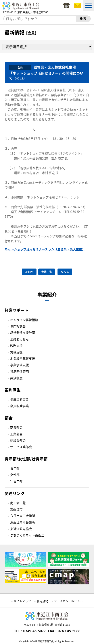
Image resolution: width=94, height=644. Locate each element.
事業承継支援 (19, 365)
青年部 (15, 468)
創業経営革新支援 (23, 358)
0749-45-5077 (35, 631)
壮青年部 (16, 481)
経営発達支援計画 (23, 333)
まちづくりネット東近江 (27, 535)
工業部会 (16, 434)
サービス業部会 (21, 447)
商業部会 (16, 427)
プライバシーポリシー (68, 601)
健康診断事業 (19, 399)
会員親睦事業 (19, 406)
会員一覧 (47, 272)
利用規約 (42, 601)
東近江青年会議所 (23, 522)
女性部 (15, 475)
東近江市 (16, 509)
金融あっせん (19, 339)
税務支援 (16, 346)
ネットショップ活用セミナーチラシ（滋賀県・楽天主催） (45, 249)
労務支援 (16, 352)
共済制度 (16, 378)
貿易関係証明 (19, 371)
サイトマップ (22, 601)
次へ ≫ (65, 272)
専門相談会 (18, 326)
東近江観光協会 (21, 529)
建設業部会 (18, 440)
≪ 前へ (29, 272)
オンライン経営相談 (24, 320)
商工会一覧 (18, 503)
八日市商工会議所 (23, 516)
